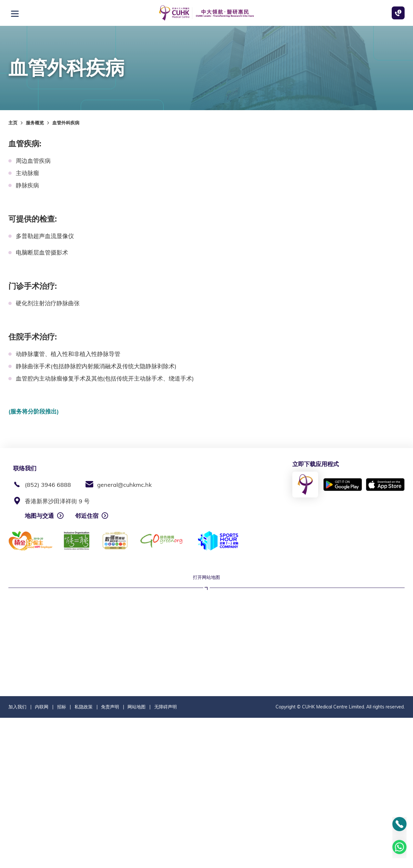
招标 (62, 857)
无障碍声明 (166, 857)
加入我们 (17, 857)
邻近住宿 (87, 516)
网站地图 (136, 857)
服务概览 (35, 123)
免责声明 (110, 857)
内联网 (42, 857)
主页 (13, 123)
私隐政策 (84, 857)
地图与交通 (39, 516)
